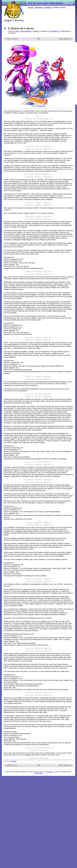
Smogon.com (14, 11)
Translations (39, 7)
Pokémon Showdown (56, 3)
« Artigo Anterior (11, 39)
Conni (17, 31)
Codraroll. (36, 31)
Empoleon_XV (55, 31)
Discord (46, 3)
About (30, 3)
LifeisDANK (41, 106)
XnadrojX (13, 761)
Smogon (31, 7)
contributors (49, 772)
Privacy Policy (38, 773)
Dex (34, 3)
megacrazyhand (25, 31)
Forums (39, 3)
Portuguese (48, 7)
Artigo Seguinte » (65, 39)
